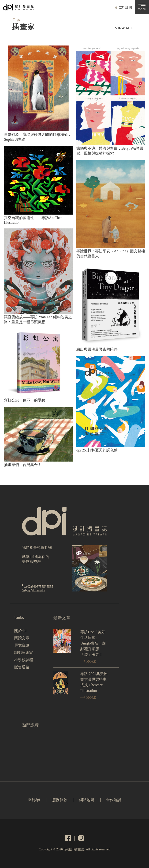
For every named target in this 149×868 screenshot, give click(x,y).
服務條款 (60, 800)
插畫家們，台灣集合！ (23, 465)
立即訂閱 (125, 7)
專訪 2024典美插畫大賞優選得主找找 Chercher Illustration (94, 682)
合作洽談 (114, 800)
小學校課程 (24, 660)
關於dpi (20, 631)
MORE (88, 661)
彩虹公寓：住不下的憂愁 (25, 400)
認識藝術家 (24, 653)
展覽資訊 (22, 645)
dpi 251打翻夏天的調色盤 (97, 450)
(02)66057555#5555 (40, 587)
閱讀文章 (22, 638)
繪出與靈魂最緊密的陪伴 (97, 349)
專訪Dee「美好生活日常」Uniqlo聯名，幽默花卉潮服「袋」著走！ (93, 643)
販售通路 (22, 667)
